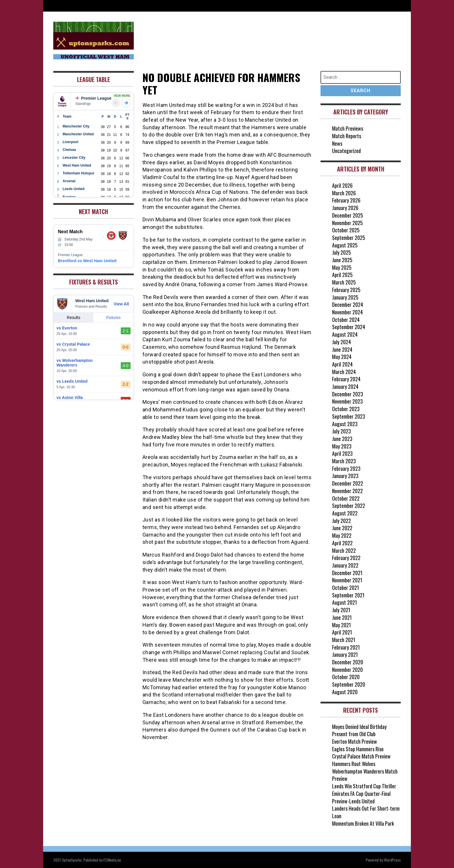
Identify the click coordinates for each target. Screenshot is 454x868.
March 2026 (344, 193)
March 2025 (344, 282)
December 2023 (348, 394)
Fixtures (113, 318)
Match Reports (347, 136)
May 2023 (342, 446)
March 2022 (344, 550)
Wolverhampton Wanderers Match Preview (365, 775)
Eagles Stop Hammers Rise (358, 749)
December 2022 (348, 483)
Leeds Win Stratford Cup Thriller (364, 786)
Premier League (93, 98)
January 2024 (345, 386)
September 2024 (349, 327)
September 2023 (349, 416)
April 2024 (342, 364)
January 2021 (345, 654)
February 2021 (346, 647)
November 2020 (347, 670)
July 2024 (342, 342)
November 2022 (347, 491)
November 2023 (347, 401)
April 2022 (342, 543)
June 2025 (342, 260)
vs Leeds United (72, 381)
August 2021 (345, 602)
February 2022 (346, 558)
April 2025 (342, 275)
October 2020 (346, 677)
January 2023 (345, 476)
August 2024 (345, 334)
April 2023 (342, 453)
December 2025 (348, 215)
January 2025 (345, 297)
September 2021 (348, 595)
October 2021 (346, 588)
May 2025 (342, 267)
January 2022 (345, 565)
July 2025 (342, 252)
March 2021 (344, 640)
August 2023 (345, 424)
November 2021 (347, 580)
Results (74, 318)
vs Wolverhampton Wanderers (75, 363)
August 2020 (345, 692)
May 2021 (342, 625)
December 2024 (348, 304)
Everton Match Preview (355, 741)
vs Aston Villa (70, 397)
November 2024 (347, 312)
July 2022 (342, 521)
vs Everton (67, 328)
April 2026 (342, 185)
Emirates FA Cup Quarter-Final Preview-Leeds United (361, 797)
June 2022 (342, 528)
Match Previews (348, 128)
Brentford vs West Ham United (87, 261)
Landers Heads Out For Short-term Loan (366, 812)
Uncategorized (346, 151)
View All (121, 304)
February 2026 (346, 200)
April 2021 (342, 632)
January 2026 (345, 208)
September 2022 (349, 506)
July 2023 (342, 431)
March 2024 (344, 372)
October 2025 (346, 230)
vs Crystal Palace (73, 344)
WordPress (392, 860)
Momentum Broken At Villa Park (363, 823)
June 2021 (342, 617)
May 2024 (342, 357)
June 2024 (342, 349)
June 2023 (342, 439)
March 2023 (344, 461)
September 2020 (349, 684)
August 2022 (345, 513)
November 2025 (347, 223)
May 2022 (342, 535)
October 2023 (346, 409)
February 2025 (346, 290)
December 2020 (348, 662)
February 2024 (346, 379)
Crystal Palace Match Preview (361, 756)
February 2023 (346, 468)
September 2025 (349, 238)
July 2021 (341, 610)
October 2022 (346, 498)
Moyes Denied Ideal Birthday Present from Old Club (359, 730)
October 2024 (346, 320)
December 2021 (347, 573)
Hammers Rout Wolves (354, 764)
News (337, 143)
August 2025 (345, 245)
